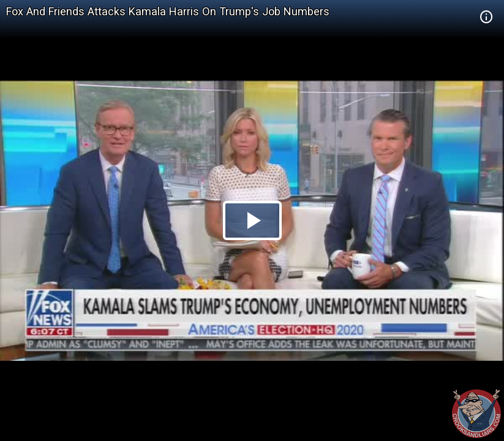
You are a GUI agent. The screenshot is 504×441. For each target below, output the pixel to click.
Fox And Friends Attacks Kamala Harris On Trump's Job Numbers (168, 11)
